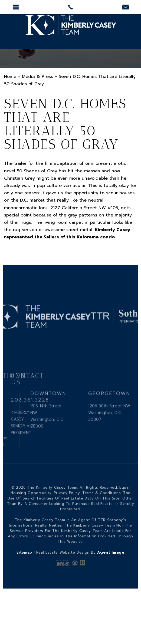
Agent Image (111, 552)
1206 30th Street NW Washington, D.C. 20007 (109, 426)
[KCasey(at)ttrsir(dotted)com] (125, 8)
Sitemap (24, 552)
